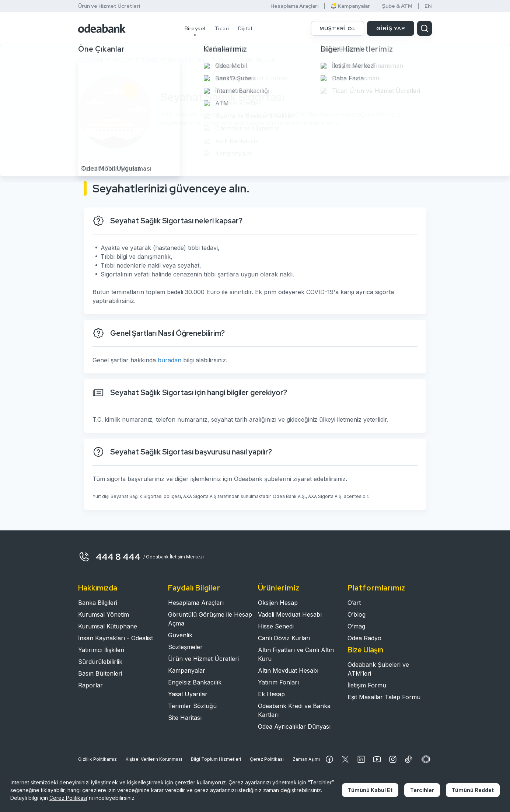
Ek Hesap (271, 694)
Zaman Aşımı (306, 759)
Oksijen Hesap (278, 603)
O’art (354, 603)
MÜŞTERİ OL (338, 28)
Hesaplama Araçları (294, 6)
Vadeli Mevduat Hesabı (290, 614)
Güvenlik (180, 635)
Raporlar (90, 685)
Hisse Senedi (276, 626)
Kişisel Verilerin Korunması (154, 759)
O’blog (357, 614)
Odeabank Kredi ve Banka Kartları (294, 710)
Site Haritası (185, 718)
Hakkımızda (98, 588)
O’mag (356, 626)
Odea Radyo (364, 638)
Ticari (222, 28)
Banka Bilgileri (98, 603)
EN (428, 6)
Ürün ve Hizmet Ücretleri (109, 6)
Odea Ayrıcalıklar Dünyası (294, 726)
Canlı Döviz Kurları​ (284, 638)
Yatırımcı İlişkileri (101, 650)
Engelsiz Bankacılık (195, 682)
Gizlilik (97, 759)
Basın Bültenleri (100, 673)
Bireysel (195, 28)
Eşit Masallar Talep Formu (384, 697)
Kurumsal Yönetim (104, 614)
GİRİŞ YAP (391, 28)
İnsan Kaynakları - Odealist (116, 638)
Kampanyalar (350, 6)
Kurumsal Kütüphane (108, 626)
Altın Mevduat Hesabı (288, 670)
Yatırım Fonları (278, 682)
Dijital (245, 28)
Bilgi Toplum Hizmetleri (216, 759)
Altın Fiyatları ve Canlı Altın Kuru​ (296, 654)
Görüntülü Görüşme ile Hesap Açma (210, 619)
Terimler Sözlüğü (192, 706)
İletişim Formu (367, 685)
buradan (170, 360)
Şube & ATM (397, 6)
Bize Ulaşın (365, 650)
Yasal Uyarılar (188, 694)
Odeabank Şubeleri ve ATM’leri (378, 669)
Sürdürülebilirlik (100, 662)
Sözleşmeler (185, 647)
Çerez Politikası (267, 759)
